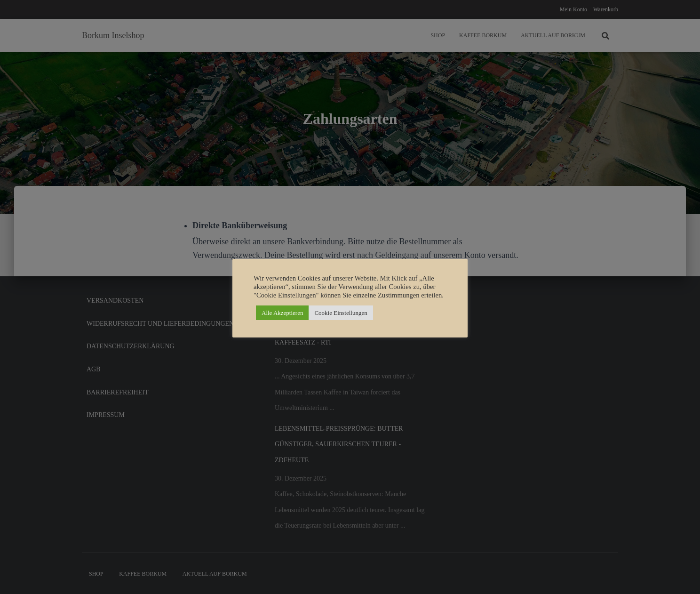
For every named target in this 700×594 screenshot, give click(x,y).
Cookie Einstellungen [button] (341, 313)
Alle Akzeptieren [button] (282, 313)
